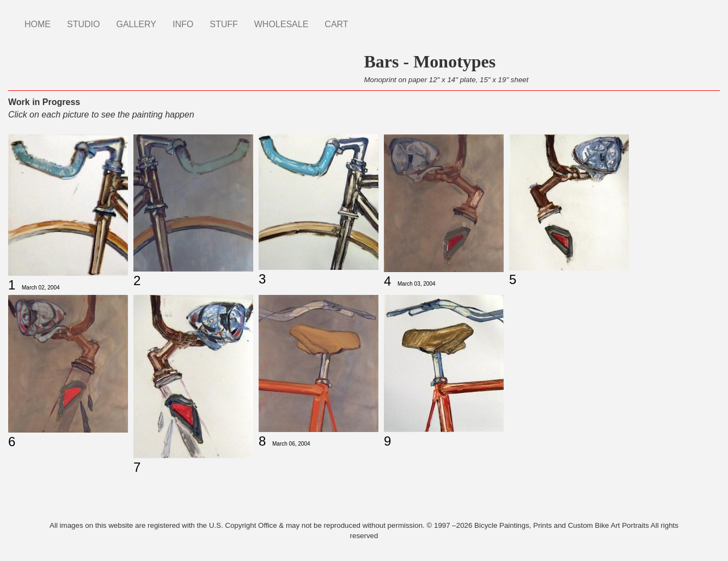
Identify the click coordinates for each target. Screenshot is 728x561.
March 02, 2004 (41, 288)
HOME (38, 24)
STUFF (224, 24)
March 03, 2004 (417, 284)
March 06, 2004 (291, 444)
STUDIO (83, 24)
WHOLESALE (282, 24)
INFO (183, 24)
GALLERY (136, 24)
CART (336, 24)
